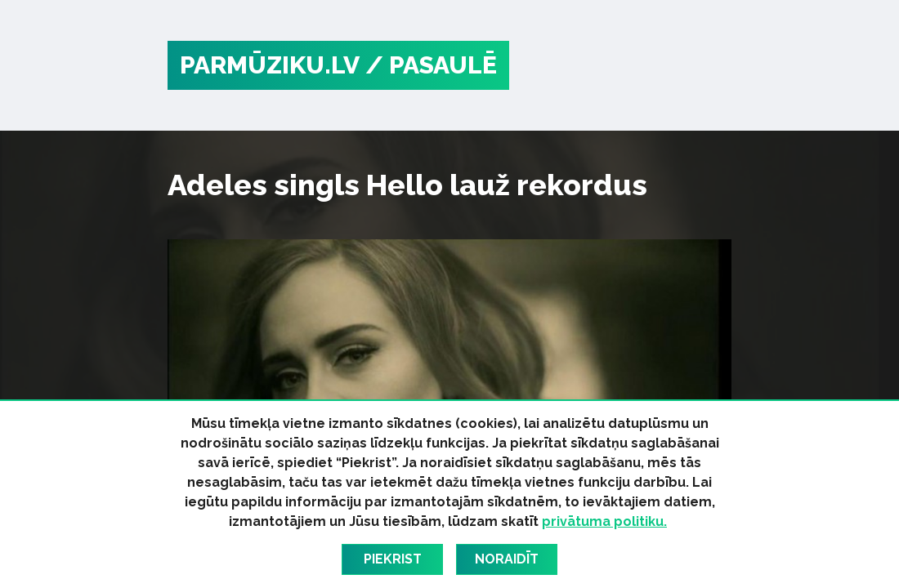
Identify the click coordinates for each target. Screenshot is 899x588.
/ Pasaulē (431, 65)
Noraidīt (507, 559)
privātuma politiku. (604, 521)
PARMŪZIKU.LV (270, 65)
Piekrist (393, 559)
